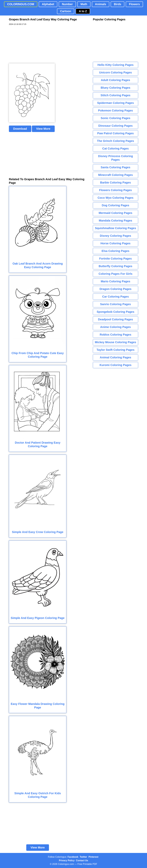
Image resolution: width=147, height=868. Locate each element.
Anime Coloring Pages (115, 327)
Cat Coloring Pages (115, 148)
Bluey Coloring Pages (115, 88)
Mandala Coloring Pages (115, 221)
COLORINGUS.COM (21, 4)
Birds (117, 4)
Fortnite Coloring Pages (115, 259)
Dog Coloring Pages (115, 205)
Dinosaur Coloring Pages (115, 126)
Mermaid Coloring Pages (115, 213)
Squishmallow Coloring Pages (115, 228)
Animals (101, 4)
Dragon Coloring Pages (115, 289)
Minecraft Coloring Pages (115, 175)
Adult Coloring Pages (115, 80)
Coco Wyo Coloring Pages (116, 198)
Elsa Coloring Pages (115, 251)
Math (84, 4)
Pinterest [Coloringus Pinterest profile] (93, 857)
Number (67, 4)
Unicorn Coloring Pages (116, 72)
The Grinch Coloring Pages (116, 141)
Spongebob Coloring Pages (115, 312)
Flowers (134, 4)
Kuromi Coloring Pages (115, 365)
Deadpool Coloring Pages (115, 319)
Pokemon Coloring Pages (115, 110)
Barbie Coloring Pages (115, 182)
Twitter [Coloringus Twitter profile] (83, 857)
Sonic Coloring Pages (115, 118)
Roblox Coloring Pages (115, 335)
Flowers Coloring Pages (116, 190)
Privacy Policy (67, 860)
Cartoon (66, 11)
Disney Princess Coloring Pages (115, 158)
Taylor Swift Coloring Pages (115, 350)
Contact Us (82, 860)
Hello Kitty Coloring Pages (115, 65)
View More (43, 129)
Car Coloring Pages (116, 297)
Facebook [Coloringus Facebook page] (73, 857)
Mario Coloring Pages (116, 281)
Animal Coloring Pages (115, 357)
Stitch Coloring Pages (116, 95)
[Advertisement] (30, 44)
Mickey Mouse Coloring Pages (116, 342)
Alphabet (48, 4)
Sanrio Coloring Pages (115, 304)
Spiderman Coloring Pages (116, 103)
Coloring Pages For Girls (116, 274)
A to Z (83, 11)
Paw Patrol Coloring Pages (115, 133)
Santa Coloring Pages (115, 167)
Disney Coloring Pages (116, 236)
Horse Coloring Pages (115, 243)
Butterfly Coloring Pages (115, 266)
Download (20, 129)
